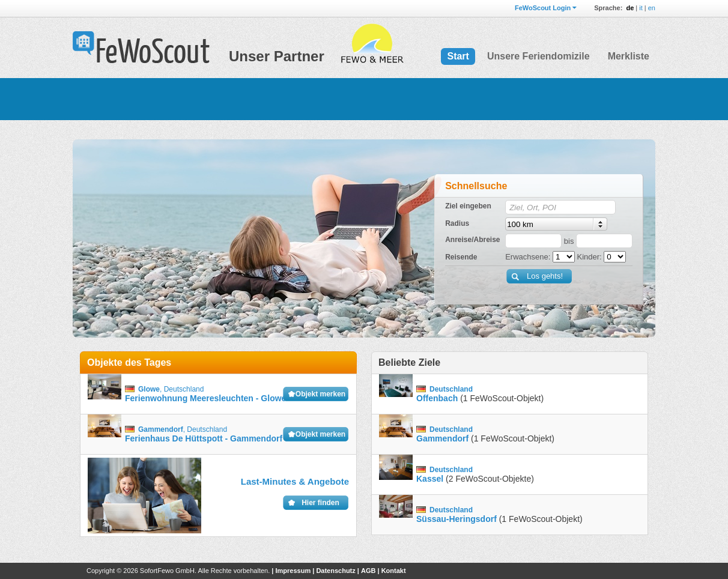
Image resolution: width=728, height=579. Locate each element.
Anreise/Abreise (472, 240)
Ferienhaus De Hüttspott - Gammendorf (204, 438)
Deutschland (184, 389)
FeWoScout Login (543, 8)
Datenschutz (335, 571)
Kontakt (394, 571)
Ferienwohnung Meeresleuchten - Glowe (205, 398)
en (652, 8)
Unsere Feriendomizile (538, 56)
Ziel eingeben (468, 206)
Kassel (430, 479)
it (641, 8)
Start (458, 56)
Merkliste (629, 56)
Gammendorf (442, 438)
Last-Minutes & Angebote (295, 481)
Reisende (461, 257)
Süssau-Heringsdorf (457, 519)
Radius (457, 223)
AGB (368, 571)
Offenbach (437, 398)
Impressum (293, 571)
